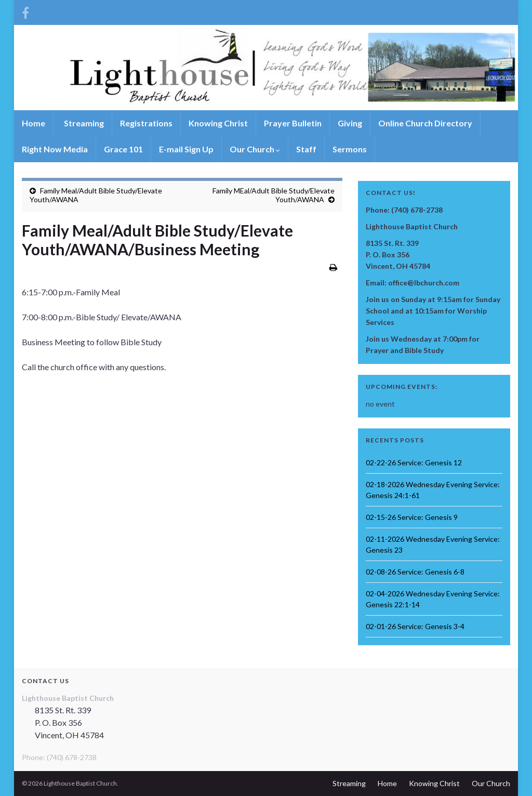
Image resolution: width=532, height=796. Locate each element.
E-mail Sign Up (186, 149)
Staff (306, 149)
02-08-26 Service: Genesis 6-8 (415, 572)
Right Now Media (55, 149)
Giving (350, 123)
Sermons (350, 149)
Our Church (255, 149)
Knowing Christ (218, 123)
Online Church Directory (425, 123)
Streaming (83, 123)
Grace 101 (123, 149)
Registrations (146, 123)
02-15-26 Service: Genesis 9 (412, 517)
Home (34, 123)
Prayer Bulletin (293, 123)
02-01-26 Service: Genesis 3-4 (415, 626)
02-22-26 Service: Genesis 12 (414, 462)
